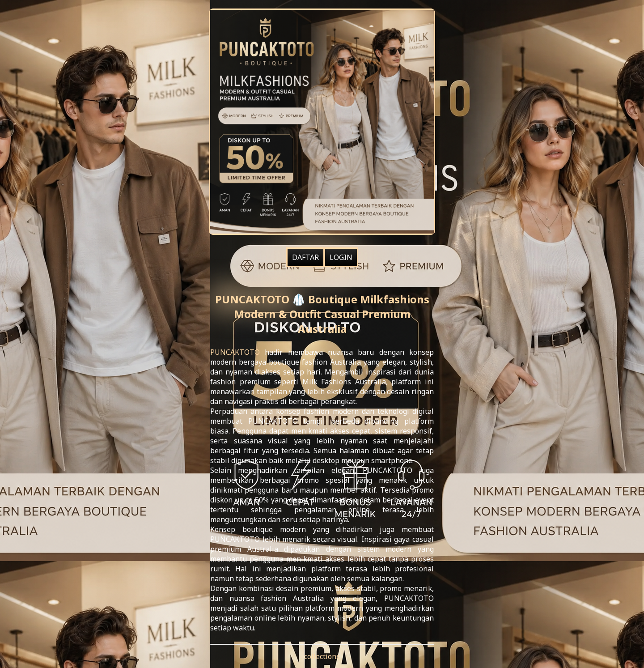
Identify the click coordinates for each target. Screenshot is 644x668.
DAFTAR (305, 257)
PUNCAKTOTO (235, 352)
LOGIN (341, 257)
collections (322, 656)
